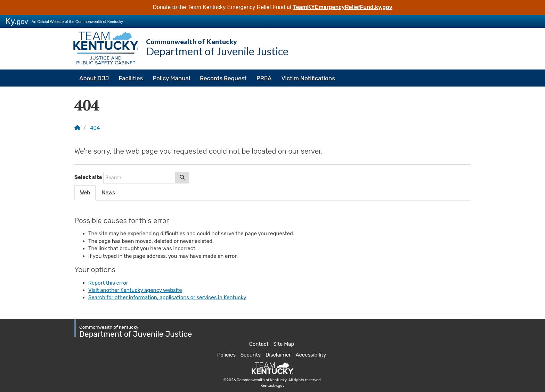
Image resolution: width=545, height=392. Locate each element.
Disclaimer (278, 355)
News (108, 193)
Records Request (223, 78)
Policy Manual (171, 78)
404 (95, 128)
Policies (226, 355)
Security (251, 355)
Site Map (284, 344)
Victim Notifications (308, 78)
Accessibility (311, 355)
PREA (264, 78)
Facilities (131, 78)
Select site (88, 177)
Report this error (108, 283)
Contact (259, 344)
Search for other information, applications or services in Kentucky (167, 297)
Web (85, 193)
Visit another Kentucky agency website (135, 290)
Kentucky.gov (273, 386)
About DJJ (94, 78)
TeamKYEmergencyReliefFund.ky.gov (343, 7)
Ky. (17, 21)
